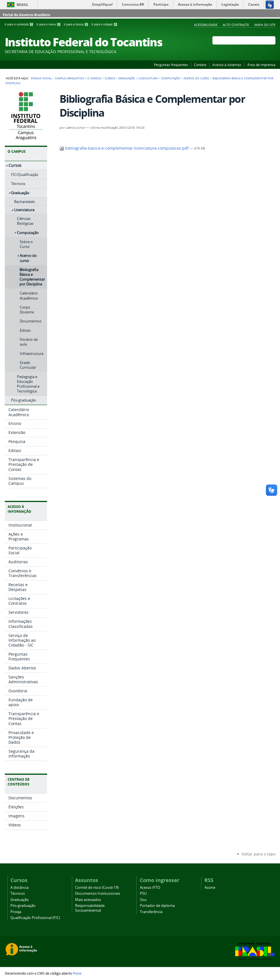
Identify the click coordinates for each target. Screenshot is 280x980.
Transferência (151, 912)
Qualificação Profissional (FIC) (35, 918)
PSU (143, 893)
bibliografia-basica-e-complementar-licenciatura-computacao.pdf (125, 148)
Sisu (143, 900)
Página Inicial (41, 78)
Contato (200, 65)
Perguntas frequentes (171, 65)
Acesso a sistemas (227, 65)
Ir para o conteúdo (20, 24)
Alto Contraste (236, 25)
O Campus (94, 78)
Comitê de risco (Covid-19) (97, 888)
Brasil (23, 5)
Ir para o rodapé (104, 24)
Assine (210, 888)
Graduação (127, 78)
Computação (171, 78)
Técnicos (18, 893)
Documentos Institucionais (98, 893)
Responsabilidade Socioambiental (90, 908)
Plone (77, 973)
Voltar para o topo (259, 854)
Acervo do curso (196, 78)
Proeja (16, 912)
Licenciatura (148, 78)
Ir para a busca (76, 24)
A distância (19, 888)
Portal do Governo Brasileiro (27, 15)
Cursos (110, 78)
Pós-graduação (23, 906)
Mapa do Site (265, 25)
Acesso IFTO (150, 888)
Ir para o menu (49, 24)
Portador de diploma (157, 906)
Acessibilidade (206, 25)
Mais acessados (88, 900)
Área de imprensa (261, 65)
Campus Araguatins (69, 78)
